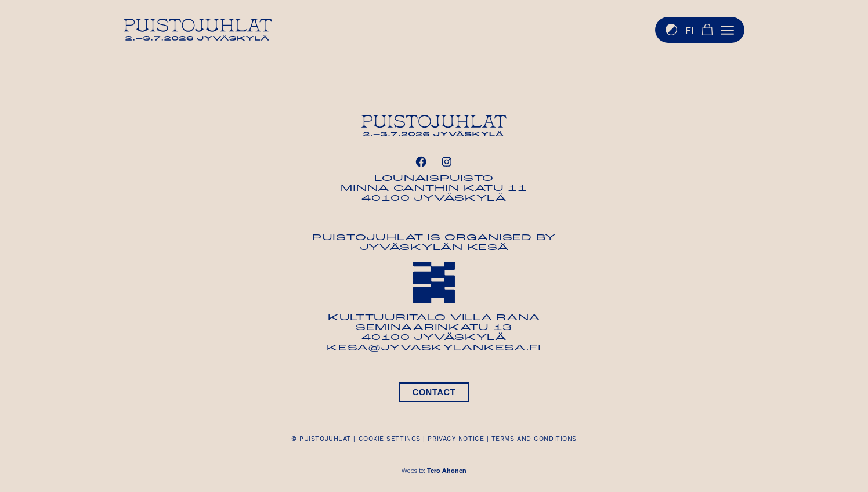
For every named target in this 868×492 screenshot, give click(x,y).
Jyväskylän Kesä (434, 248)
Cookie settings (390, 439)
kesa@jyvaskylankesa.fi (434, 348)
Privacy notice (456, 439)
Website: (434, 471)
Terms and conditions (534, 439)
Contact (434, 392)
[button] (728, 30)
